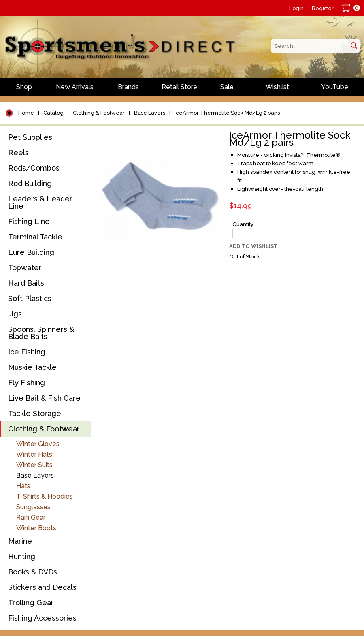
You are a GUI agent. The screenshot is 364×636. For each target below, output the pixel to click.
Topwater (25, 268)
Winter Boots (36, 528)
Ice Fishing (27, 352)
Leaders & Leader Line (40, 202)
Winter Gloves (38, 444)
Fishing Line (29, 221)
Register (323, 8)
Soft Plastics (30, 298)
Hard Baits (26, 283)
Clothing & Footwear (99, 113)
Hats (23, 486)
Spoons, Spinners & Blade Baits (41, 333)
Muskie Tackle (32, 367)
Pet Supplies (30, 137)
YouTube (335, 87)
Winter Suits (34, 465)
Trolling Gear (31, 603)
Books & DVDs (33, 572)
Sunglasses (33, 507)
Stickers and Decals (42, 587)
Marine (20, 541)
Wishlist (277, 87)
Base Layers (150, 113)
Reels (18, 153)
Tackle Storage (35, 413)
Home (26, 113)
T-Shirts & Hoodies (45, 496)
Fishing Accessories (42, 618)
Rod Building (30, 183)
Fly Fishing (27, 383)
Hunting (22, 556)
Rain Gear (31, 518)
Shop (24, 87)
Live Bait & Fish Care (44, 398)
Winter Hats (34, 454)
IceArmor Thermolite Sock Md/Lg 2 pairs (227, 113)
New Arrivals (75, 87)
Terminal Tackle (35, 237)
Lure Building (31, 252)
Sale (227, 87)
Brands (128, 87)
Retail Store (179, 87)
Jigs (15, 314)
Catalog (53, 113)
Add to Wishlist (253, 246)
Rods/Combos (34, 168)
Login (297, 8)
